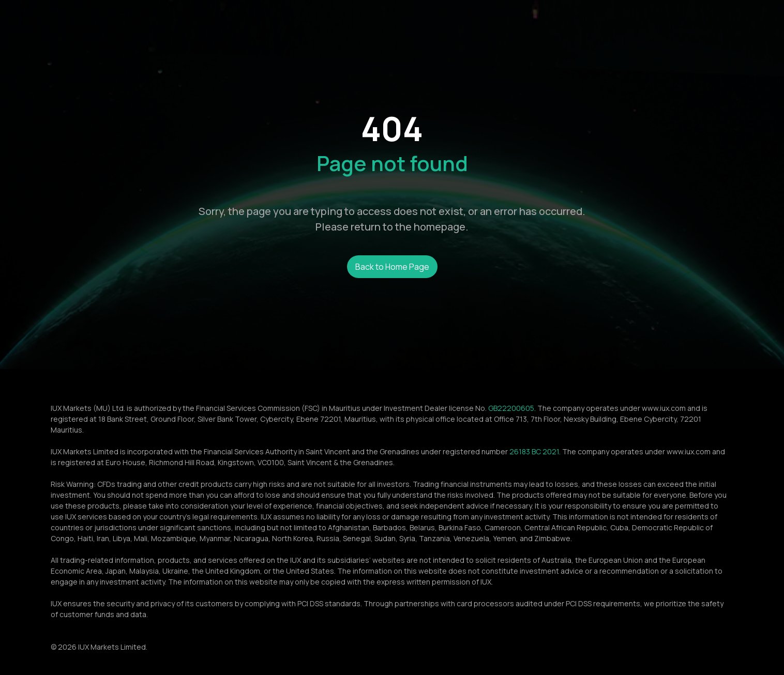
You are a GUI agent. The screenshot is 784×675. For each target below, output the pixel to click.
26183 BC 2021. (535, 451)
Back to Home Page (392, 267)
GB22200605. (512, 408)
